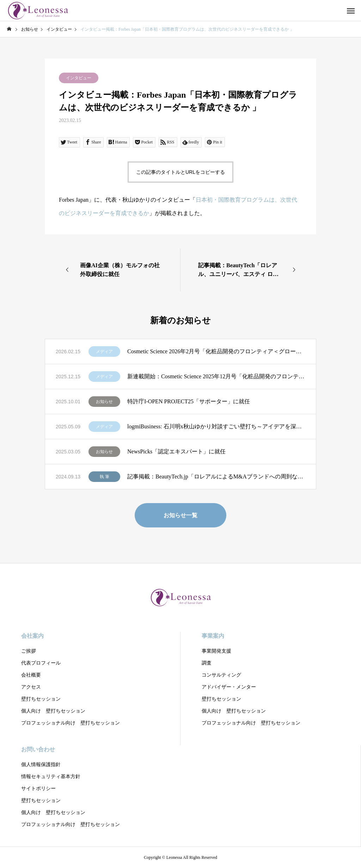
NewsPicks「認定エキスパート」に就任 (176, 451)
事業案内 (213, 636)
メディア (104, 352)
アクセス (31, 687)
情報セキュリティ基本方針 (51, 777)
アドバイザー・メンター (229, 687)
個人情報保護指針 (41, 765)
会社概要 (31, 675)
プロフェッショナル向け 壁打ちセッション (71, 723)
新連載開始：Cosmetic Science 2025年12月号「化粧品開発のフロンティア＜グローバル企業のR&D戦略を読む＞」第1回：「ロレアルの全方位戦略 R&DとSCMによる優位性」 (216, 376)
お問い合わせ (38, 749)
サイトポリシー (38, 788)
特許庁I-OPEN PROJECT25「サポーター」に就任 (189, 401)
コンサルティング (221, 675)
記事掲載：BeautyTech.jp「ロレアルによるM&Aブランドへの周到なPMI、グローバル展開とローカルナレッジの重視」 (216, 476)
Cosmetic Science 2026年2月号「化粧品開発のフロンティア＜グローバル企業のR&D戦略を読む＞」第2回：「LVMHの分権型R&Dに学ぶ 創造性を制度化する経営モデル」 (216, 351)
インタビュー (79, 78)
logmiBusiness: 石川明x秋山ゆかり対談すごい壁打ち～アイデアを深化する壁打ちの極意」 (216, 426)
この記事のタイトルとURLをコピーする (180, 172)
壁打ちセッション (41, 699)
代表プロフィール (41, 663)
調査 (207, 663)
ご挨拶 (29, 651)
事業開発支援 (216, 651)
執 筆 (105, 477)
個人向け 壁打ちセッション (53, 711)
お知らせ (104, 402)
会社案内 (32, 636)
